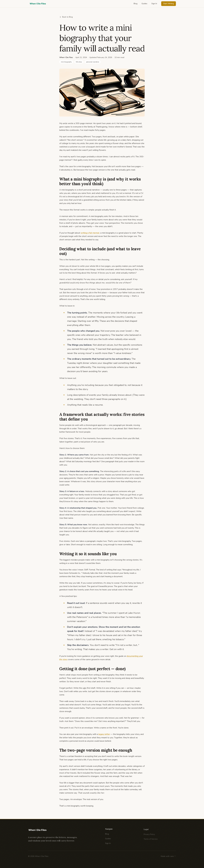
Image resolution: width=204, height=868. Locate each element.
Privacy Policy (149, 836)
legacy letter (104, 734)
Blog (136, 4)
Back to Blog (66, 17)
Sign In (154, 4)
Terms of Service (151, 841)
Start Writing (169, 4)
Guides (144, 4)
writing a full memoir (90, 233)
